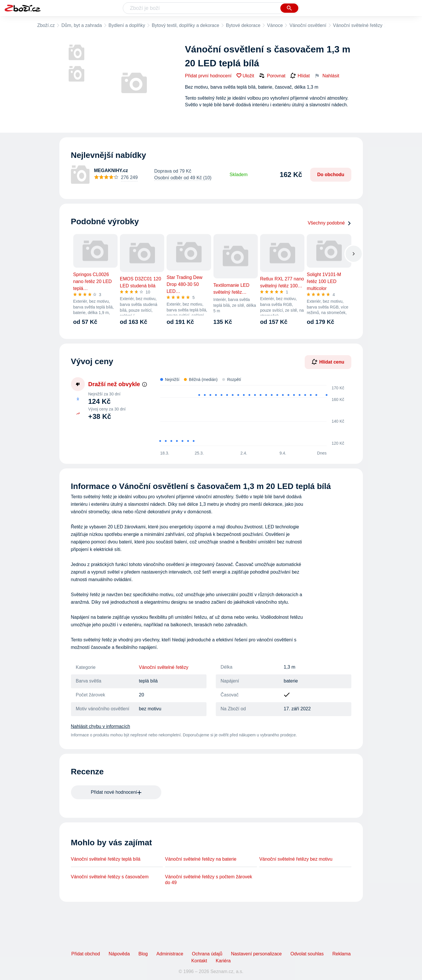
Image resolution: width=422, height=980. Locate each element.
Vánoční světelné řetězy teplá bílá (106, 859)
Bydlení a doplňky (127, 25)
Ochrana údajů (207, 954)
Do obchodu (331, 175)
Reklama (341, 954)
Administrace (170, 954)
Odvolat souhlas (307, 954)
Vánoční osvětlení (308, 25)
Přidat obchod (86, 954)
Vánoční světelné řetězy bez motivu (296, 859)
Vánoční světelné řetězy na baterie (201, 859)
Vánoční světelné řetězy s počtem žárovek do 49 (209, 880)
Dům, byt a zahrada (82, 25)
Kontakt (199, 961)
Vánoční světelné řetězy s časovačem (110, 877)
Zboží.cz (46, 25)
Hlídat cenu (328, 362)
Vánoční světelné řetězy (358, 25)
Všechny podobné (329, 223)
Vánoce (275, 25)
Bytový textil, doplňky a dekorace (186, 25)
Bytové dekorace (243, 25)
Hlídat (300, 76)
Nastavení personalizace (256, 954)
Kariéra (223, 961)
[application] (249, 416)
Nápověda (119, 954)
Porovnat (272, 76)
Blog (143, 954)
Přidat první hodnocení (208, 76)
